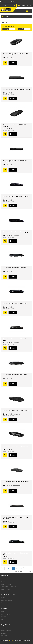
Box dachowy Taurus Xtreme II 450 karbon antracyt (15, 340)
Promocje (4, 619)
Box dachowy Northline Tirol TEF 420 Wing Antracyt (15, 126)
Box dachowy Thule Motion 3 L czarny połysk (16, 410)
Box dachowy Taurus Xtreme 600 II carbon (15, 303)
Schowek (4, 633)
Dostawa (4, 582)
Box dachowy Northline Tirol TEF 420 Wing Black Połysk (15, 161)
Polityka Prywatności (7, 584)
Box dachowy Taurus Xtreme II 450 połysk (15, 375)
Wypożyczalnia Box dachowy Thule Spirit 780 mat (16, 554)
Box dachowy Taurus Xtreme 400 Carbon (15, 268)
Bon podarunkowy (6, 614)
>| (22, 569)
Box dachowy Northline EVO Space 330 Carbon (16, 89)
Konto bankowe (5, 589)
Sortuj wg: (6, 29)
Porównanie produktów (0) (9, 26)
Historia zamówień (6, 631)
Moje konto (4, 628)
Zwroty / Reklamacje (7, 600)
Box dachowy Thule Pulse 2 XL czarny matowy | (16, 482)
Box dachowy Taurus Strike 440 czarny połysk (16, 196)
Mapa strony (5, 603)
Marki (3, 612)
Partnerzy (4, 617)
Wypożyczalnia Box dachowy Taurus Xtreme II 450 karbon (16, 518)
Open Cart (11, 640)
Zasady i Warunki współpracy (9, 587)
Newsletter (4, 636)
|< (3, 569)
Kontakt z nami (5, 598)
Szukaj (7, 17)
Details (13, 63)
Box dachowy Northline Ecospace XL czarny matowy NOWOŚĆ (15, 54)
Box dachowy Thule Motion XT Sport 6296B (15, 446)
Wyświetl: (21, 29)
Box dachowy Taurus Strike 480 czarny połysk (16, 232)
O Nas (3, 579)
